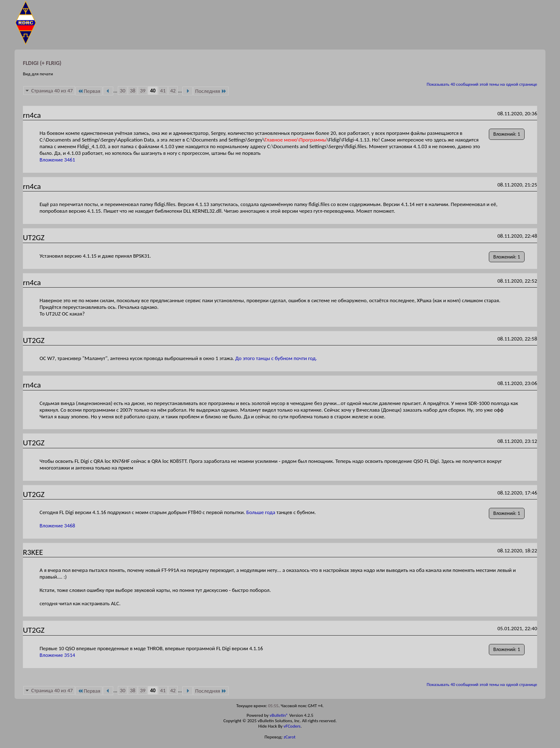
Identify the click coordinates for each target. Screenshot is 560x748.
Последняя (211, 91)
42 (173, 91)
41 (163, 91)
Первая (89, 91)
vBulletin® (279, 715)
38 (133, 91)
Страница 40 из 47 (52, 91)
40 (153, 91)
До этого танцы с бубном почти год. (276, 358)
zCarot (290, 737)
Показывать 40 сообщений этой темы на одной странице (482, 84)
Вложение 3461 (57, 160)
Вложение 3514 (57, 655)
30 (123, 91)
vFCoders (292, 726)
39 (143, 91)
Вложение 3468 (57, 526)
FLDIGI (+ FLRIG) (42, 63)
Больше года (261, 512)
